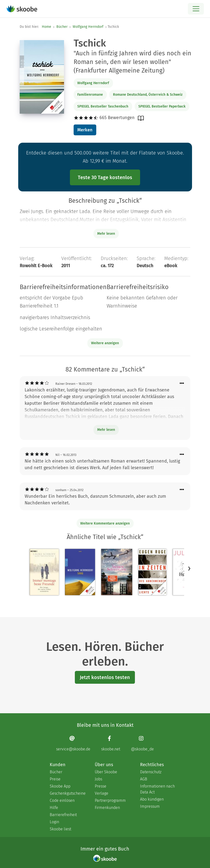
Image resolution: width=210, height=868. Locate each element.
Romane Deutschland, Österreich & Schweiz (148, 95)
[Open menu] (196, 9)
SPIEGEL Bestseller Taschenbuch (103, 106)
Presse (101, 786)
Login (54, 822)
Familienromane (90, 95)
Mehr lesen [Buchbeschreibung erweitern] (106, 234)
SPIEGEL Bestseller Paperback (162, 106)
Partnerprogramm (110, 800)
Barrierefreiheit (63, 815)
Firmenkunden (107, 808)
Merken (85, 130)
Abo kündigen (152, 799)
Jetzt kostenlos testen (105, 677)
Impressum (150, 806)
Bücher (62, 27)
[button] (189, 568)
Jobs (98, 779)
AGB (144, 779)
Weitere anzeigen (105, 343)
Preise (55, 779)
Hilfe (54, 808)
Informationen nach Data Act (157, 789)
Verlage (102, 793)
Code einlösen (62, 800)
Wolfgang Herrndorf (88, 27)
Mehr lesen (106, 430)
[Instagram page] (142, 743)
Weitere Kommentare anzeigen (105, 523)
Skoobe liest (60, 829)
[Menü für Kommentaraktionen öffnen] (182, 383)
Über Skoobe (106, 772)
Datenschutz (151, 772)
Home (47, 27)
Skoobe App (60, 786)
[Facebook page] (111, 743)
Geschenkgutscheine (67, 793)
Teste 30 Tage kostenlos (105, 177)
